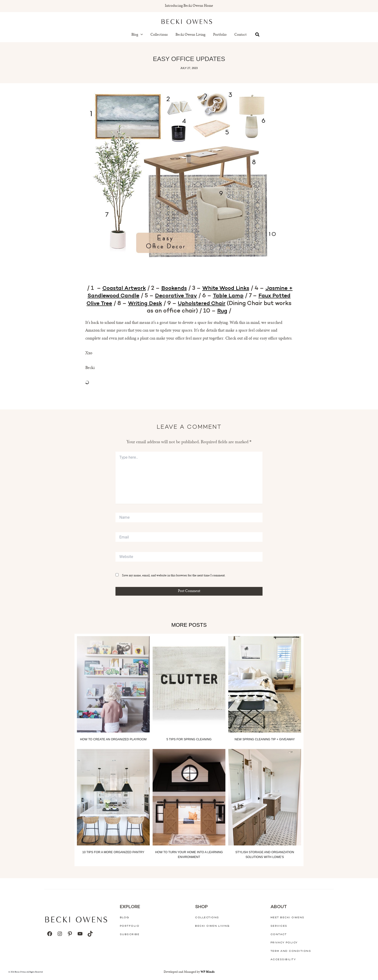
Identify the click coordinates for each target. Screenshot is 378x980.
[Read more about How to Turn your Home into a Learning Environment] (189, 797)
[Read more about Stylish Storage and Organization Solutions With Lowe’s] (265, 797)
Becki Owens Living (190, 35)
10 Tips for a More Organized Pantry (113, 852)
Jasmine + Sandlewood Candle (128, 296)
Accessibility (283, 959)
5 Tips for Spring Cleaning (189, 739)
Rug (245, 311)
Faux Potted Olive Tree (120, 304)
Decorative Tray (208, 296)
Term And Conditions (291, 951)
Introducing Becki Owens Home (189, 6)
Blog (137, 35)
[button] (141, 35)
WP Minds (207, 972)
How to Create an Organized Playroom (113, 739)
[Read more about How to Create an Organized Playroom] (113, 685)
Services (279, 926)
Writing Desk (185, 304)
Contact (240, 35)
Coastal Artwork (136, 289)
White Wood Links (242, 289)
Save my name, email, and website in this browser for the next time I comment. (174, 576)
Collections (159, 35)
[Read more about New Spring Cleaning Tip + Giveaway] (265, 685)
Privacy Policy (284, 943)
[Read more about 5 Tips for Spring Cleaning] (189, 685)
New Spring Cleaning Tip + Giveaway (265, 739)
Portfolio (220, 35)
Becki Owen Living (212, 926)
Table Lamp (263, 296)
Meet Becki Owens (287, 918)
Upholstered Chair (244, 304)
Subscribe (130, 934)
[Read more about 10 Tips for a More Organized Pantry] (113, 797)
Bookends (188, 289)
